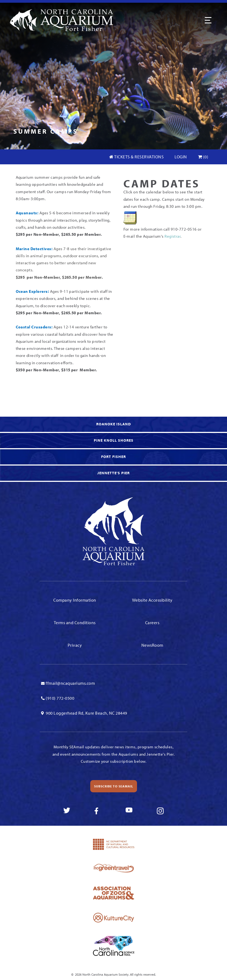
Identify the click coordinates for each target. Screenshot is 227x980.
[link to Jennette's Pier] (114, 474)
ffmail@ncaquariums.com (70, 683)
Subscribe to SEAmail (114, 786)
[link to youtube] (129, 811)
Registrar (172, 236)
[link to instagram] (160, 811)
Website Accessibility (152, 600)
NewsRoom (152, 645)
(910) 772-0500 (60, 698)
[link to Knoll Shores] (114, 441)
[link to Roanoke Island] (114, 425)
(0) (203, 157)
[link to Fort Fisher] (114, 457)
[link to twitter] (67, 811)
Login (181, 157)
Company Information (75, 600)
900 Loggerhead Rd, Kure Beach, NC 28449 (86, 713)
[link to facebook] (98, 811)
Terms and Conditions (75, 623)
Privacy (75, 645)
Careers (152, 623)
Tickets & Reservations (136, 157)
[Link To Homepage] (61, 19)
